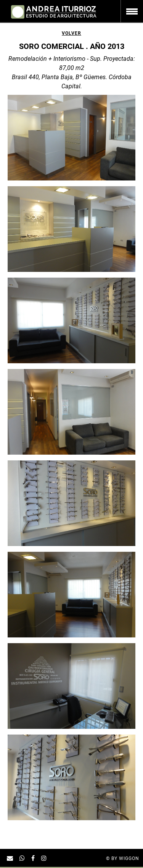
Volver (71, 33)
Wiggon (129, 858)
